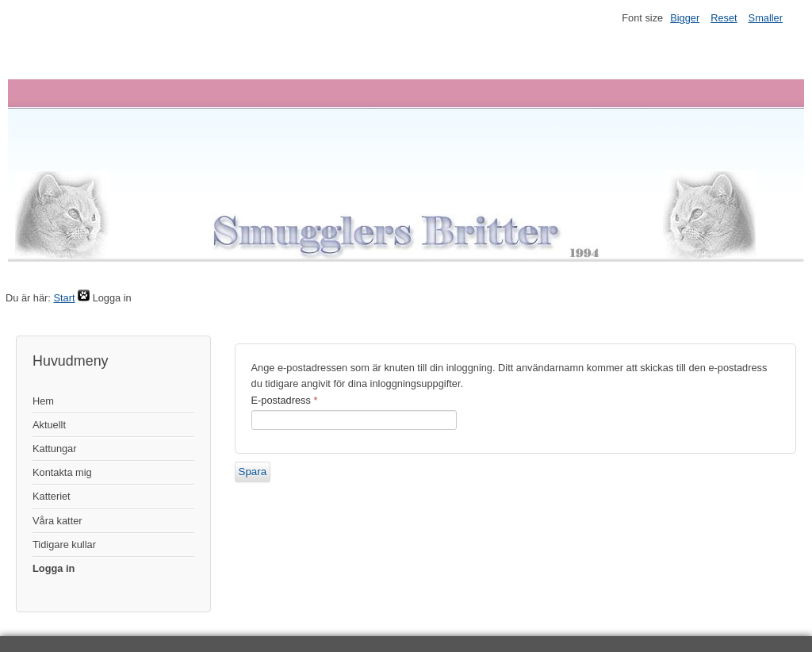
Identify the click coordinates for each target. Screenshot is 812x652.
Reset (724, 18)
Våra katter (57, 521)
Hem (43, 401)
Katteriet (52, 496)
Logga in (54, 568)
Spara (253, 472)
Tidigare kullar (64, 545)
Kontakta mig (62, 472)
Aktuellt (49, 425)
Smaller (766, 18)
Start (64, 298)
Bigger (685, 18)
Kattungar (55, 449)
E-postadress (285, 400)
